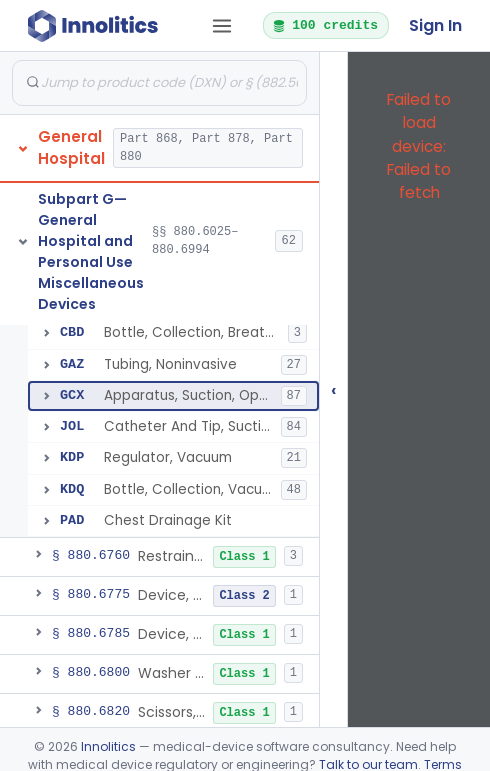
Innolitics (108, 746)
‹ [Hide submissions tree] (334, 389)
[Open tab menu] (222, 26)
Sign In (435, 25)
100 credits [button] (325, 25)
